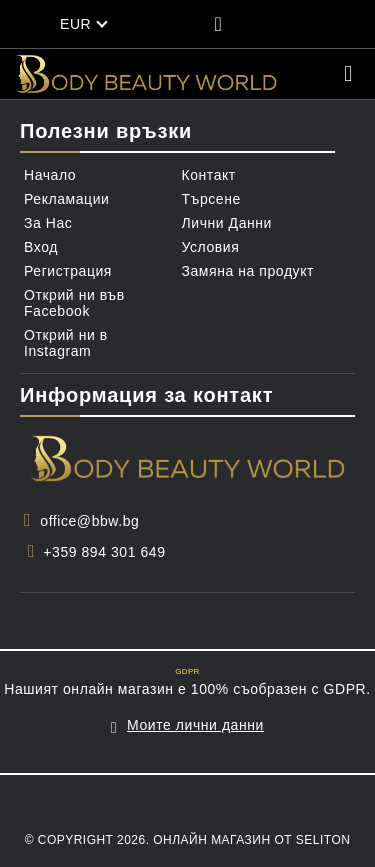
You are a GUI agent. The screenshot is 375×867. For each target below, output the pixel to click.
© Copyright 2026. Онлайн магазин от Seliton (188, 840)
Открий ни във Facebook (74, 303)
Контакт (209, 175)
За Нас (48, 223)
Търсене (211, 199)
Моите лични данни (195, 725)
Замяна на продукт (248, 271)
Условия (211, 247)
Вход (41, 247)
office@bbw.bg (89, 521)
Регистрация (68, 271)
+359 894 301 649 (104, 552)
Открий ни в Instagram (66, 343)
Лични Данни (227, 223)
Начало (50, 175)
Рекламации (66, 199)
